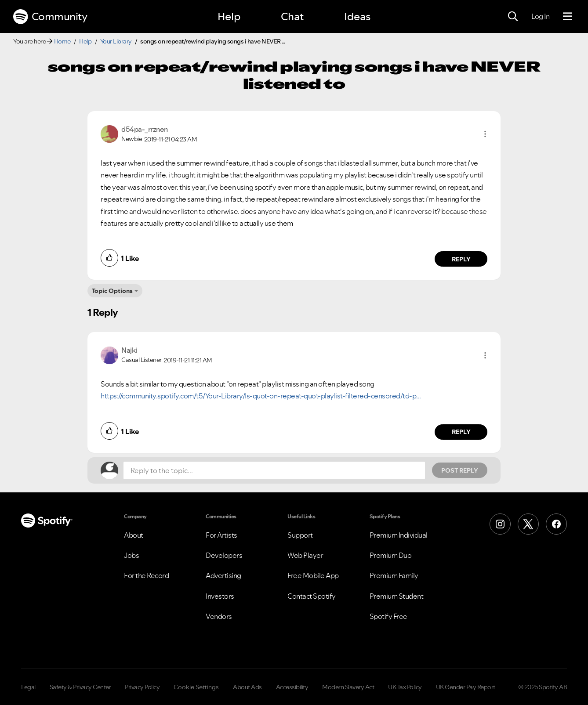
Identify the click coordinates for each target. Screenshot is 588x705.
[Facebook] (556, 524)
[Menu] (568, 17)
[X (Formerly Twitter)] (528, 524)
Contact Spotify (312, 596)
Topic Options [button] (112, 291)
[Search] (513, 17)
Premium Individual (399, 535)
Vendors (219, 616)
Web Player (305, 555)
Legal (28, 687)
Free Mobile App (313, 575)
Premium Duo (391, 555)
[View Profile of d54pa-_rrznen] (145, 129)
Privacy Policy (142, 687)
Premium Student (397, 596)
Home (62, 41)
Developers (224, 555)
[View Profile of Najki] (129, 350)
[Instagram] (500, 524)
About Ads (247, 687)
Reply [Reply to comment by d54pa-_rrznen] (461, 259)
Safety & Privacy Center (80, 687)
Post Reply (460, 470)
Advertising (223, 575)
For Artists (221, 535)
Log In (540, 16)
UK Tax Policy (405, 687)
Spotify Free (388, 616)
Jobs (131, 555)
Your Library (116, 41)
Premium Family (394, 575)
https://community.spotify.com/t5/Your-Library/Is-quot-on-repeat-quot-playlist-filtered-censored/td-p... (261, 396)
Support (300, 535)
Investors (220, 596)
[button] (485, 134)
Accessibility (292, 687)
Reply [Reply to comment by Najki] (461, 432)
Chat (292, 16)
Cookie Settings (196, 687)
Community (50, 17)
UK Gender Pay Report (466, 687)
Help (229, 16)
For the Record (146, 575)
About (134, 535)
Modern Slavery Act (348, 687)
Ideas (357, 16)
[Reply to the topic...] (274, 470)
